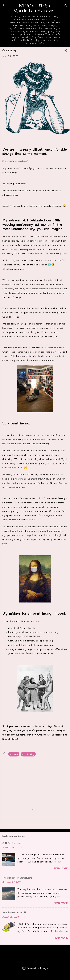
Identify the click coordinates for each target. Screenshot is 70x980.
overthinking (28, 754)
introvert (14, 754)
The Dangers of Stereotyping (17, 878)
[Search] (66, 6)
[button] (66, 51)
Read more (61, 868)
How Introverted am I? (14, 912)
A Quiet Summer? (12, 843)
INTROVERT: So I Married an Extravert (35, 8)
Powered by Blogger (35, 968)
